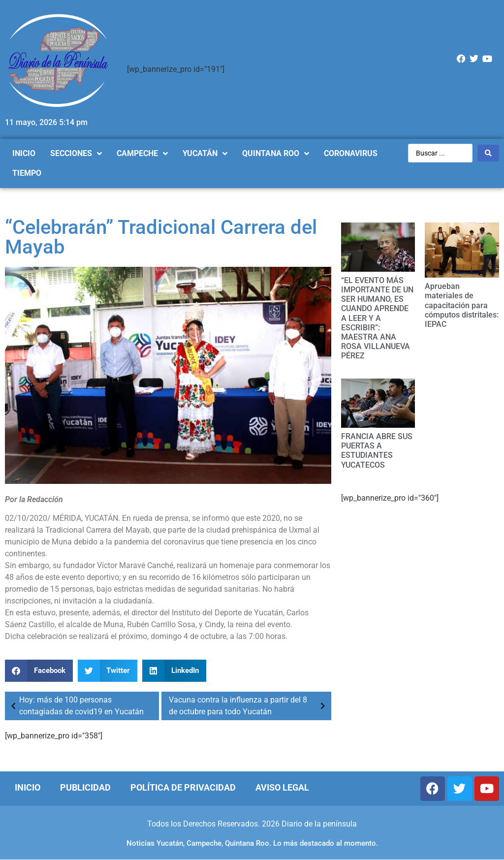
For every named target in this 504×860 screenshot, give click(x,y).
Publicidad (85, 787)
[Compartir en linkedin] (174, 671)
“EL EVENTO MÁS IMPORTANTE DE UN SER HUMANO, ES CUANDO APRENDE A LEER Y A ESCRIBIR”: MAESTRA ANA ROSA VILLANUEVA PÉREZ (377, 318)
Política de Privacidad (183, 787)
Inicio (28, 787)
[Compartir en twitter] (108, 671)
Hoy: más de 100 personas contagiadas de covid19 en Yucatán (76, 706)
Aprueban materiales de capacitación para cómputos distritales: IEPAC (462, 305)
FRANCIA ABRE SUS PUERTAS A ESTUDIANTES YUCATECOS (377, 451)
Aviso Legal (282, 787)
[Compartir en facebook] (39, 671)
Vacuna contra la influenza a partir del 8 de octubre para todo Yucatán (249, 706)
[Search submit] (488, 153)
